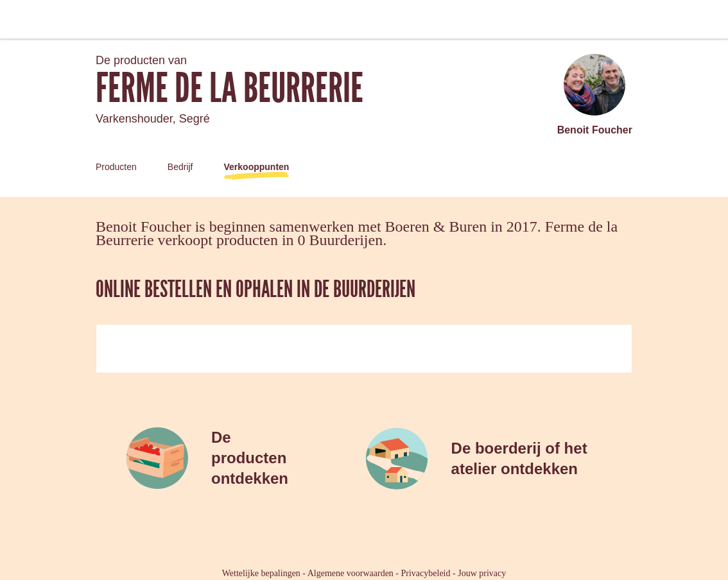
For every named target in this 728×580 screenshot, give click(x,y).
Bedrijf (180, 167)
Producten (116, 167)
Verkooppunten (257, 167)
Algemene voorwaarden (351, 573)
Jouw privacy (482, 573)
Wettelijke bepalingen (261, 573)
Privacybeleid (426, 573)
